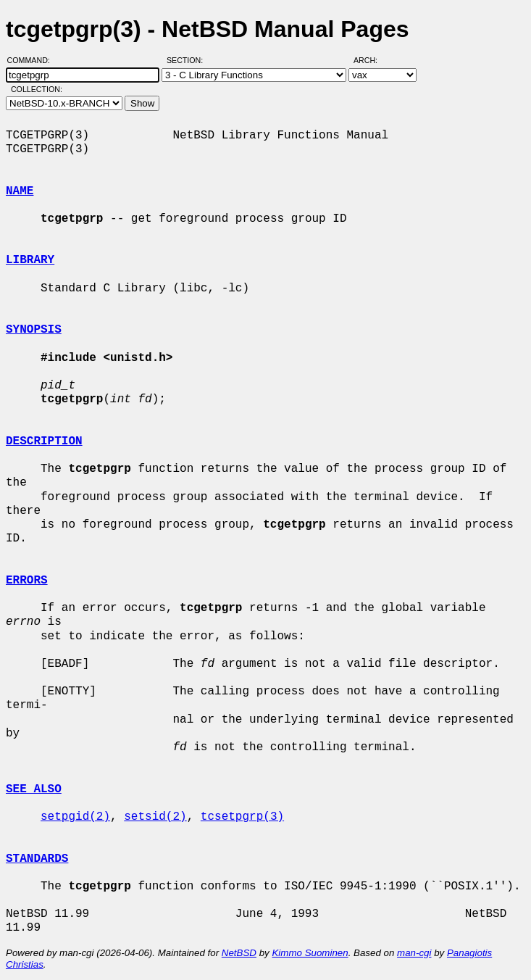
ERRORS (27, 581)
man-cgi (414, 953)
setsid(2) (155, 817)
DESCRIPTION (44, 441)
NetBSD (239, 953)
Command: (33, 60)
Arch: (372, 60)
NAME (20, 191)
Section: (188, 60)
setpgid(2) (75, 817)
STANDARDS (37, 859)
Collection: (37, 89)
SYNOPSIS (34, 330)
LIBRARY (30, 260)
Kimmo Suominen (310, 953)
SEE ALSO (34, 789)
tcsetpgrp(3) (242, 817)
